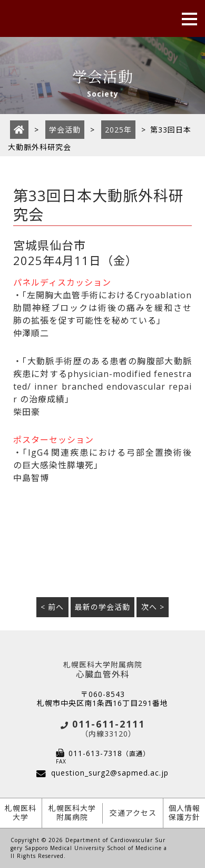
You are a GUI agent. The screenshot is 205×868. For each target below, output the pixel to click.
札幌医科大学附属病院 (72, 813)
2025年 (118, 130)
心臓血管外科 (102, 670)
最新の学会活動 (102, 607)
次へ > (153, 607)
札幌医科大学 (21, 813)
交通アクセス (133, 813)
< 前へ (52, 607)
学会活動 (65, 130)
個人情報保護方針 (184, 813)
